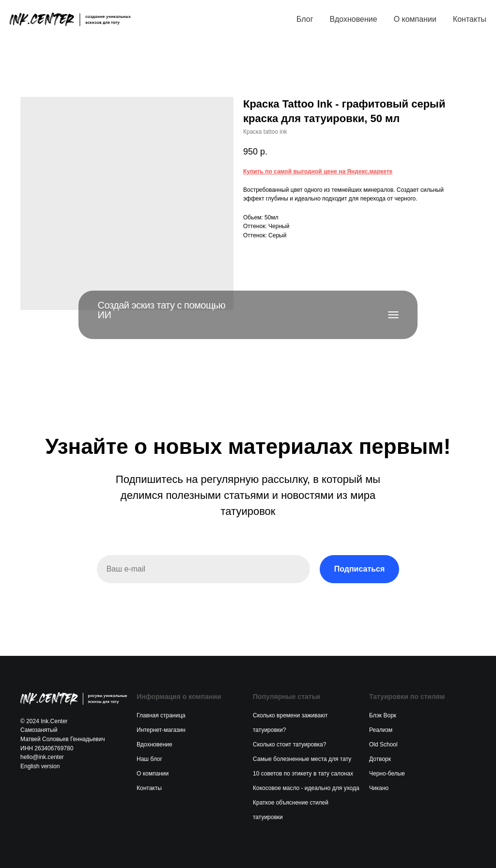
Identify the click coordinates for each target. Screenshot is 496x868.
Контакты (470, 19)
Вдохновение (353, 19)
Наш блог (149, 759)
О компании (415, 19)
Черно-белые (387, 774)
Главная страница (161, 715)
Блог (305, 19)
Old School (383, 744)
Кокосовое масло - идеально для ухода (306, 788)
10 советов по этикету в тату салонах (303, 774)
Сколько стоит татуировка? (289, 744)
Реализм (381, 730)
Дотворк (380, 759)
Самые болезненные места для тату (302, 759)
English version (40, 766)
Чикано (379, 788)
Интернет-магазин (161, 730)
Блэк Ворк (383, 715)
